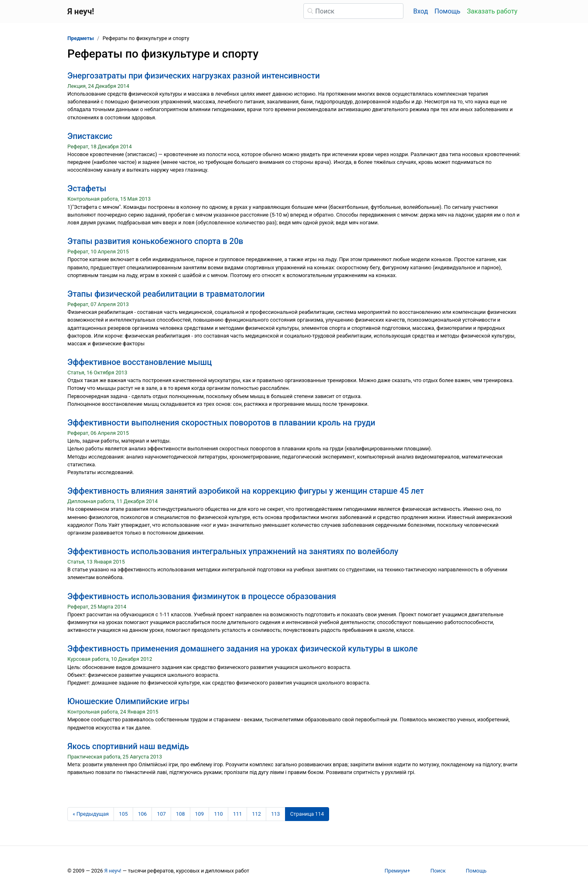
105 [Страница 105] (123, 814)
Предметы (81, 38)
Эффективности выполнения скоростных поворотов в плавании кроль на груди (221, 423)
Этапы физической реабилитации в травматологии (166, 294)
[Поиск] (353, 11)
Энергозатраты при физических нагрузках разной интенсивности (194, 76)
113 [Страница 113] (276, 814)
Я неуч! (113, 871)
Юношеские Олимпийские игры (128, 701)
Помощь (447, 11)
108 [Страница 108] (180, 814)
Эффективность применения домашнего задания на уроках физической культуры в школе (243, 649)
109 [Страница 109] (200, 814)
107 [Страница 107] (161, 814)
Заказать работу (492, 11)
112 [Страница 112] (256, 814)
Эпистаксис (90, 136)
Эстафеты (87, 188)
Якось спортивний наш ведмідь (128, 746)
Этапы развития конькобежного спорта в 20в (155, 241)
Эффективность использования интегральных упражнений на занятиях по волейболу (233, 551)
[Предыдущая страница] (91, 814)
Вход (421, 11)
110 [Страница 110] (218, 814)
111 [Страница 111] (238, 814)
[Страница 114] (307, 814)
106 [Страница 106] (143, 814)
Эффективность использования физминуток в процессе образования (202, 596)
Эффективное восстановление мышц (140, 362)
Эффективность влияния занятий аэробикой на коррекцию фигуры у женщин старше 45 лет (246, 491)
